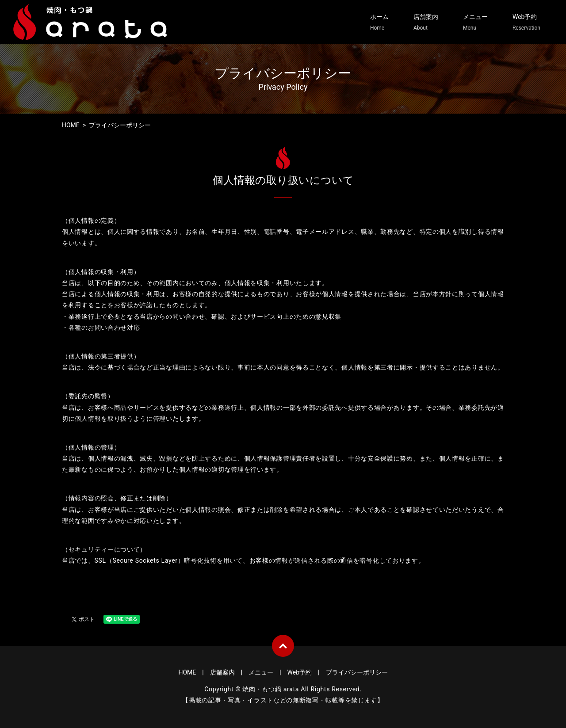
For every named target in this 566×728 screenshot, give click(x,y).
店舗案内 (426, 23)
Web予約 (526, 23)
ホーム (379, 23)
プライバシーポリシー (357, 672)
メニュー (475, 23)
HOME (71, 125)
